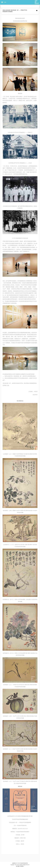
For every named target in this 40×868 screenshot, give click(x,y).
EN (5, 2)
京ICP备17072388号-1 (20, 866)
